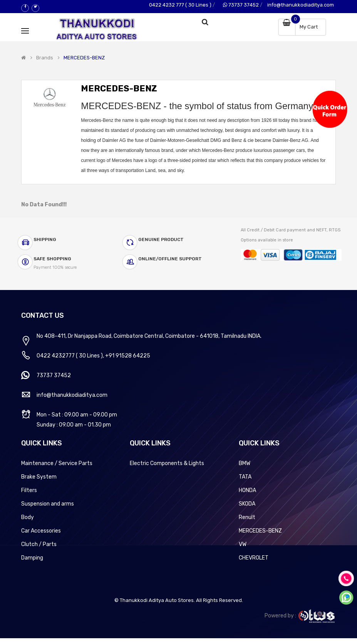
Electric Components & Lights (167, 463)
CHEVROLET (254, 558)
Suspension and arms (48, 504)
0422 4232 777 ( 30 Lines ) (180, 5)
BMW (245, 463)
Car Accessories (41, 531)
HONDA (247, 490)
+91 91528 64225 (128, 356)
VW (243, 544)
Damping (32, 558)
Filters (29, 490)
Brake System (39, 477)
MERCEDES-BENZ (84, 58)
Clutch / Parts (39, 544)
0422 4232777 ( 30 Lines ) (70, 356)
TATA (245, 477)
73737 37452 (241, 5)
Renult (247, 517)
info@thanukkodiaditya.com (301, 5)
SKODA (247, 504)
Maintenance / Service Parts (57, 463)
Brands (45, 58)
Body (28, 517)
